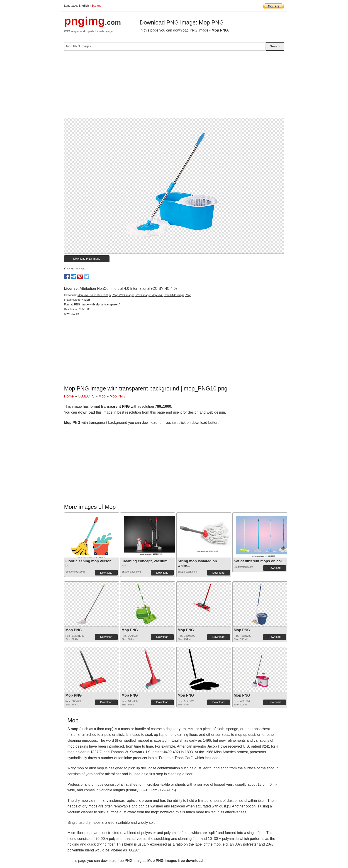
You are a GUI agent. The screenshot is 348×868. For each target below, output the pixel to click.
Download (106, 573)
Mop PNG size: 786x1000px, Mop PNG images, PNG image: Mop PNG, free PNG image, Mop (134, 295)
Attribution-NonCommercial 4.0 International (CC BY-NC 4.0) (128, 289)
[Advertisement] (174, 86)
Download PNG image (87, 259)
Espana (96, 6)
